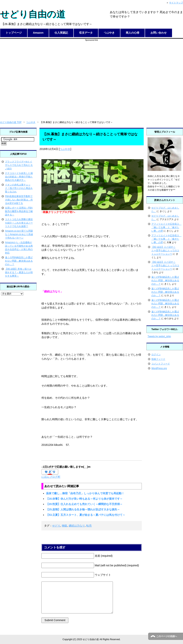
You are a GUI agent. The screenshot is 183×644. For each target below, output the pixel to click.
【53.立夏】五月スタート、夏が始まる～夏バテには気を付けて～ (86, 515)
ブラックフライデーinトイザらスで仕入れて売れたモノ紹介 (19, 165)
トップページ (14, 33)
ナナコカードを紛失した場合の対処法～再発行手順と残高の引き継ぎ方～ (19, 177)
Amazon (38, 33)
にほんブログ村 (51, 477)
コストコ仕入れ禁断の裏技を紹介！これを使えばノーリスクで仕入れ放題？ (19, 223)
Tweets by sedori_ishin (159, 336)
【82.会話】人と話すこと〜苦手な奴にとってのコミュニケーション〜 (165, 250)
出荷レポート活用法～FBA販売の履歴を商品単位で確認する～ (19, 211)
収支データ (86, 33)
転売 (89, 526)
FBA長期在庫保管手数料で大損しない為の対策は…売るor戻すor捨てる (19, 200)
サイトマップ (176, 3)
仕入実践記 (61, 33)
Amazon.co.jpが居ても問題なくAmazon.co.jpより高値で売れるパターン (19, 234)
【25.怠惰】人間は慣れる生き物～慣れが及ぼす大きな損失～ (83, 509)
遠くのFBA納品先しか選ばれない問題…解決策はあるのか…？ (19, 261)
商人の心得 (133, 33)
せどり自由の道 (33, 14)
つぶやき (109, 33)
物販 (65, 526)
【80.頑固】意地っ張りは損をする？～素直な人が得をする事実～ (19, 272)
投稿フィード (158, 359)
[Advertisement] (36, 78)
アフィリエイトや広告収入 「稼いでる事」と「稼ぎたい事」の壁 (166, 227)
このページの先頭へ (167, 636)
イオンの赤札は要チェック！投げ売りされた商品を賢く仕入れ (19, 188)
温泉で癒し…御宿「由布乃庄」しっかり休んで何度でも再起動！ (85, 493)
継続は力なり (77, 526)
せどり (56, 526)
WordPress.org (159, 368)
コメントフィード (161, 364)
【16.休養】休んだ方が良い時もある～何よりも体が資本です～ (84, 499)
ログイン (156, 354)
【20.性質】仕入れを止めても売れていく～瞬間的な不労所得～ (84, 504)
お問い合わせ (159, 33)
